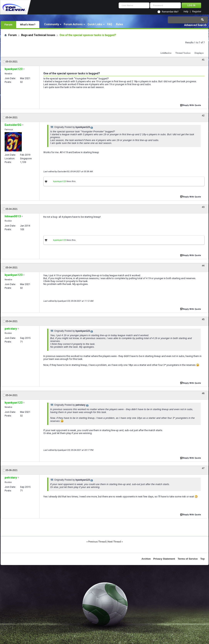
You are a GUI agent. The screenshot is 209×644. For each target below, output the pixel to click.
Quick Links (95, 24)
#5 (203, 319)
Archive (146, 559)
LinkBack (165, 53)
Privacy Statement (164, 559)
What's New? (28, 24)
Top (203, 559)
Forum (8, 24)
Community (52, 24)
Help (186, 12)
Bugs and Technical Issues (38, 35)
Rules (120, 24)
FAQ (110, 24)
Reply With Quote (191, 105)
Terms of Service (188, 559)
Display (198, 53)
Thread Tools (182, 53)
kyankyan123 (60, 181)
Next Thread (114, 542)
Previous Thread (97, 542)
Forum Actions (73, 24)
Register (197, 12)
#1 (203, 60)
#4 (203, 266)
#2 (203, 116)
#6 (203, 393)
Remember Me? (170, 12)
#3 (203, 207)
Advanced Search (195, 25)
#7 (203, 468)
